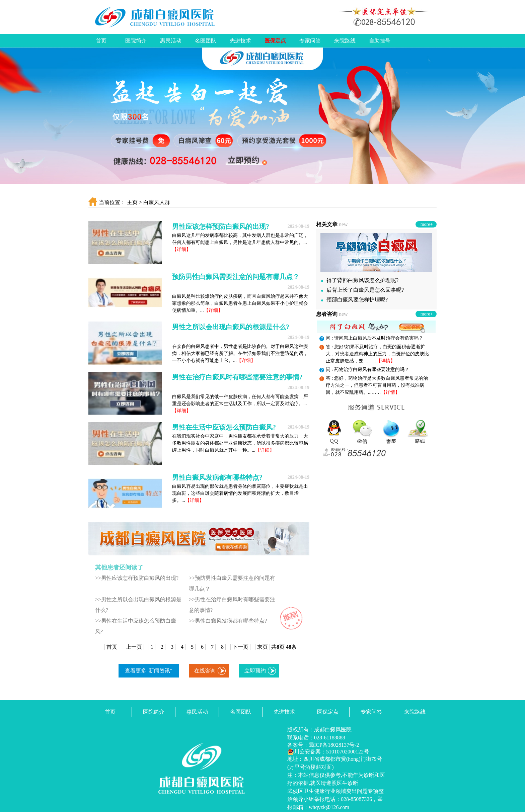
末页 (262, 647)
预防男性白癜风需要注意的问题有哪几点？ (236, 277)
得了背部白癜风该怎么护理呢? (360, 280)
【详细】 (181, 249)
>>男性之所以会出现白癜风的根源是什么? (138, 605)
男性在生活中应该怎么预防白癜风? (224, 427)
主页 (132, 202)
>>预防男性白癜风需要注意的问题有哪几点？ (232, 583)
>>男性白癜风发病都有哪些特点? (228, 621)
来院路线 (345, 41)
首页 (101, 41)
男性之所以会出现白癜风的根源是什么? (231, 327)
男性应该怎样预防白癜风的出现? (221, 227)
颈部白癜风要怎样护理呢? (354, 300)
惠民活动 (171, 41)
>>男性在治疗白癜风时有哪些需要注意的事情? (232, 605)
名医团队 (206, 41)
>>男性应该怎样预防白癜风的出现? (137, 578)
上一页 (134, 647)
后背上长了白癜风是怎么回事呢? (362, 290)
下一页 (240, 647)
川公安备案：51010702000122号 (328, 752)
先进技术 (240, 41)
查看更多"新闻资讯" (148, 671)
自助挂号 (380, 41)
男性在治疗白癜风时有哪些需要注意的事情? (237, 377)
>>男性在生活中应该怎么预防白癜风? (136, 626)
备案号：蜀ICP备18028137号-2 (323, 745)
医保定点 (275, 41)
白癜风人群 (157, 202)
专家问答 (310, 41)
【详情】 (386, 361)
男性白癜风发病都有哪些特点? (217, 477)
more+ (427, 224)
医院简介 (136, 41)
